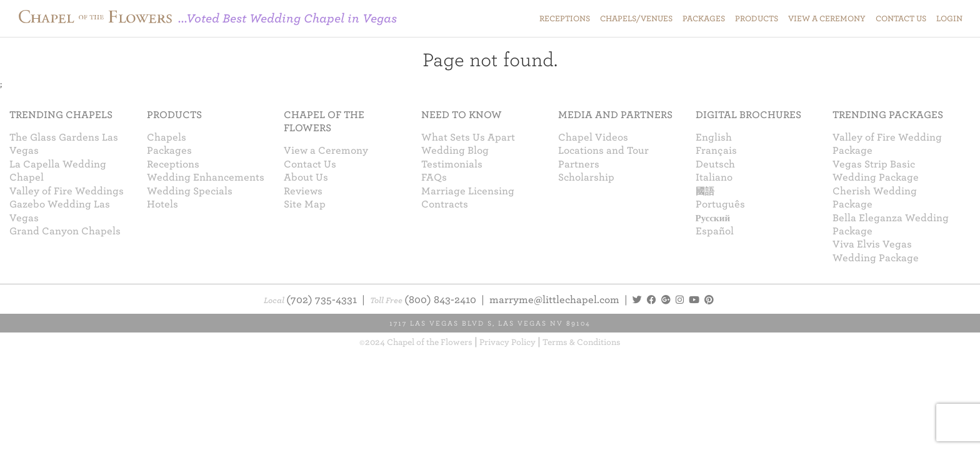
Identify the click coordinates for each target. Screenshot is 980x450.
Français (716, 151)
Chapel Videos (593, 137)
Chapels (167, 137)
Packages (169, 151)
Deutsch (715, 164)
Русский (713, 218)
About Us (306, 177)
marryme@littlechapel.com (554, 300)
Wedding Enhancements (206, 177)
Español (715, 231)
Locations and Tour (603, 151)
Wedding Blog (455, 151)
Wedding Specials (190, 191)
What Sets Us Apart (468, 137)
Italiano (714, 177)
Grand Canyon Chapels (65, 231)
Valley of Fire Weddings (67, 191)
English (714, 137)
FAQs (434, 177)
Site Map (305, 204)
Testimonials (452, 164)
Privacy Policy (507, 342)
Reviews (303, 191)
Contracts (445, 204)
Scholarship (586, 177)
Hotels (162, 204)
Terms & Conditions (582, 342)
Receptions (173, 164)
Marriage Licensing (468, 191)
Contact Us (310, 164)
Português (720, 204)
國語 (705, 191)
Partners (579, 164)
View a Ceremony (326, 151)
